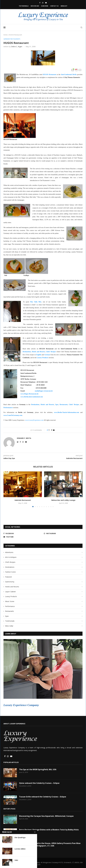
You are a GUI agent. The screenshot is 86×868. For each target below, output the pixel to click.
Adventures (9, 552)
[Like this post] (49, 430)
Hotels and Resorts (38, 352)
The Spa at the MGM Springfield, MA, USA (38, 770)
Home (5, 35)
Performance (10, 606)
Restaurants (10, 611)
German (47, 355)
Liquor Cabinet (10, 592)
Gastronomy (10, 582)
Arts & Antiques (11, 557)
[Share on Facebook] (52, 430)
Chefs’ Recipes (51, 352)
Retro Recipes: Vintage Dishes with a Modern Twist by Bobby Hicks (49, 830)
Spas (7, 616)
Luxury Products (43, 358)
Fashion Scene (10, 572)
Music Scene (10, 601)
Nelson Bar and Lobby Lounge (63, 500)
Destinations (27, 352)
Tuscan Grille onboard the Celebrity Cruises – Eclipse (43, 797)
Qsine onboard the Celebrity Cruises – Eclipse (39, 783)
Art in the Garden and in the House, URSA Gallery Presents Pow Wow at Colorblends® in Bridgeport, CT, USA (50, 844)
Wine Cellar (9, 626)
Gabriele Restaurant (23, 500)
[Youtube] (46, 3)
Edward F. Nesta (24, 438)
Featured (8, 577)
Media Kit (64, 6)
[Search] (81, 27)
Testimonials (24, 6)
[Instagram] (43, 3)
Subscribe (45, 6)
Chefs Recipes (10, 562)
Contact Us (54, 6)
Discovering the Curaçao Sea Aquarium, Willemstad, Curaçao (46, 816)
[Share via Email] (54, 430)
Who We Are (35, 6)
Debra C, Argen (17, 47)
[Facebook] (40, 3)
